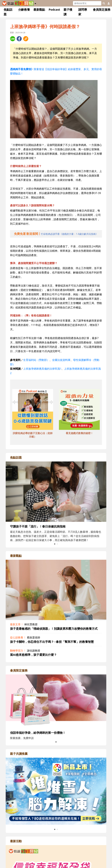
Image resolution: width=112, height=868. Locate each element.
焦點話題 (8, 12)
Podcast (54, 10)
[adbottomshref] (33, 410)
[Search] (87, 3)
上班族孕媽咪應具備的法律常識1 (42, 369)
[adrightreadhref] (56, 791)
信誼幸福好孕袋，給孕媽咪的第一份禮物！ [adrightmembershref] (38, 733)
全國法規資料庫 (61, 360)
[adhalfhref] (56, 234)
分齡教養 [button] (24, 10)
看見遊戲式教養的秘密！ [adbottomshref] (79, 433)
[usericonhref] (107, 3)
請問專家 (83, 12)
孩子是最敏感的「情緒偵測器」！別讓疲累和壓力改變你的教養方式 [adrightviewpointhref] (54, 629)
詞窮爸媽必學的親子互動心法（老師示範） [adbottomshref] (33, 435)
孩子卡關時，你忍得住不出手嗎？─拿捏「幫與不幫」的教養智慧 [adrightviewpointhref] (52, 642)
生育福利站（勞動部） (36, 360)
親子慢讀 (68, 12)
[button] (35, 3)
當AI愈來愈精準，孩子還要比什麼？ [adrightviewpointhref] (33, 655)
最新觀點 (39, 10)
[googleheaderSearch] (104, 3)
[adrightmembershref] (56, 701)
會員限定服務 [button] (102, 10)
